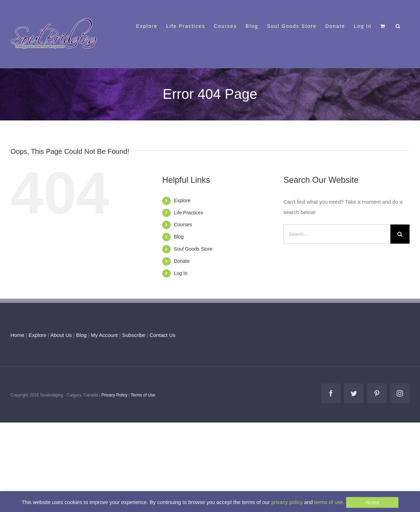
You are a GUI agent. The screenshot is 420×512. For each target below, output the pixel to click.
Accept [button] (372, 502)
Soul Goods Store (193, 249)
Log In (181, 273)
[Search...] (337, 234)
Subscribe (134, 335)
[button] (398, 25)
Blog (179, 237)
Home (17, 335)
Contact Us (162, 335)
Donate (182, 261)
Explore (182, 200)
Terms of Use (143, 395)
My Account (104, 335)
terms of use (329, 502)
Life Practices (188, 213)
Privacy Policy (114, 395)
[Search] (400, 234)
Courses (183, 225)
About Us (61, 335)
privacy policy (287, 502)
